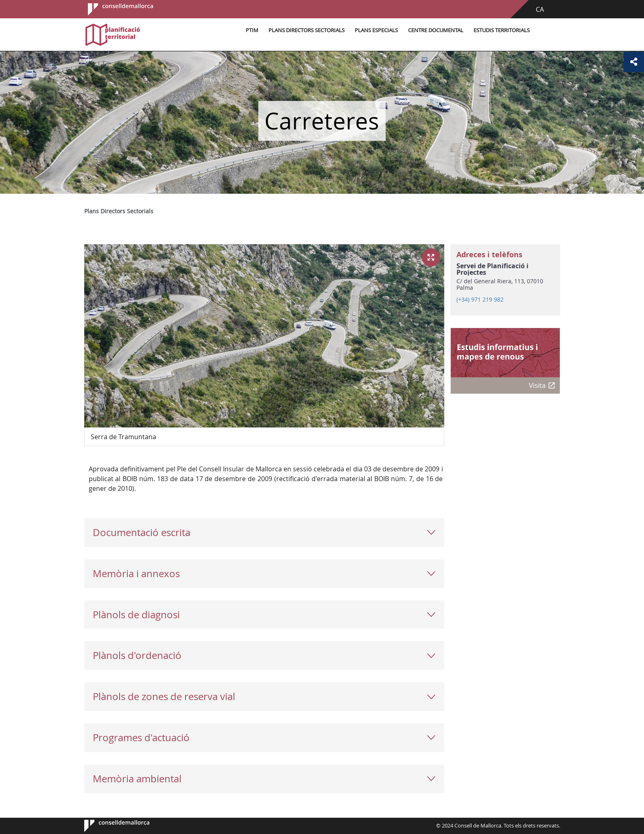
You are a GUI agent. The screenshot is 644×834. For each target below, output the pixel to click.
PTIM (252, 30)
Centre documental (436, 30)
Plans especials (376, 30)
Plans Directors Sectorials (307, 30)
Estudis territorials (502, 30)
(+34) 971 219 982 (480, 300)
